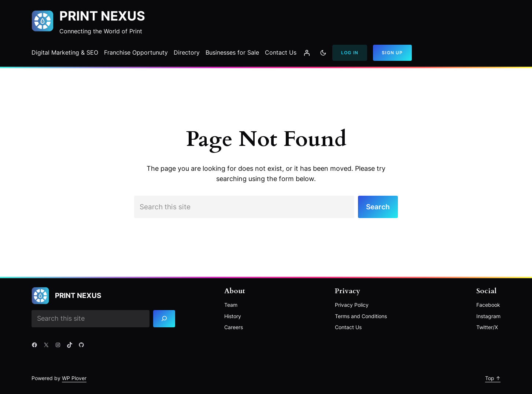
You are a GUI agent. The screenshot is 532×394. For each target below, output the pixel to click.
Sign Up (392, 53)
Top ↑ (493, 378)
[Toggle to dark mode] (323, 53)
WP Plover (74, 378)
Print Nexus (102, 16)
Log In (350, 53)
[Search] (164, 319)
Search (378, 207)
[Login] (307, 53)
